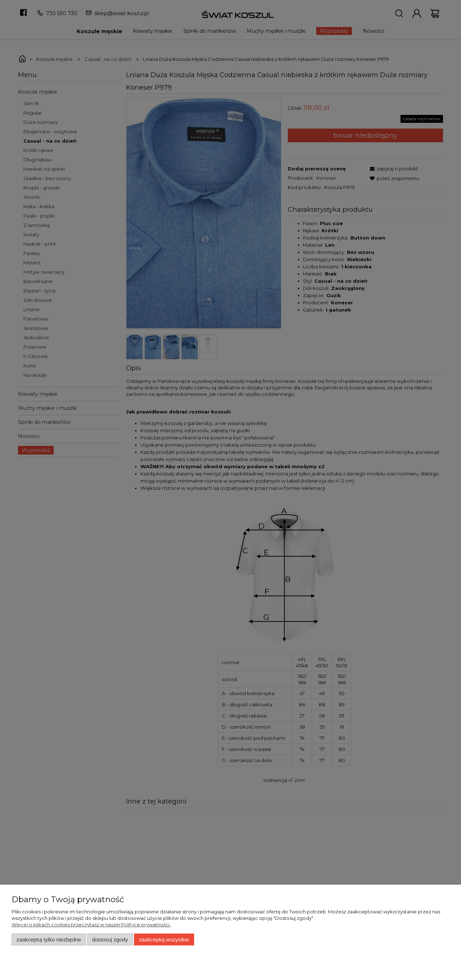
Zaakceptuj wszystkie (164, 939)
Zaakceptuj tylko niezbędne (49, 939)
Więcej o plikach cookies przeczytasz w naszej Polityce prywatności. (91, 925)
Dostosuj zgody (110, 939)
